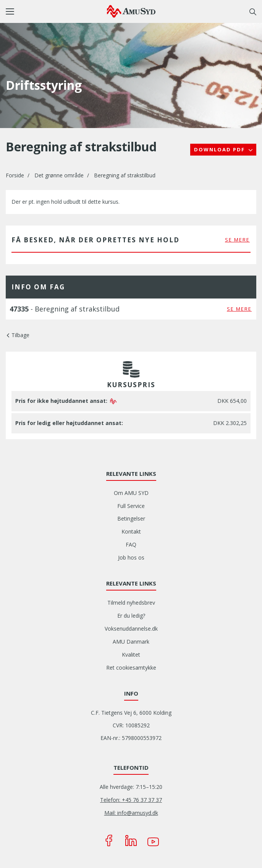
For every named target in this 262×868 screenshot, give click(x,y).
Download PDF (220, 149)
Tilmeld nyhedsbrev (131, 603)
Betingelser (131, 518)
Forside (15, 175)
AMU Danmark (131, 642)
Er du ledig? (131, 616)
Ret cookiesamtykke (131, 668)
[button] (56, 11)
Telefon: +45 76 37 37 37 (131, 800)
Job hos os (131, 557)
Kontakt (131, 531)
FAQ (131, 544)
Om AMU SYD (131, 493)
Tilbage (20, 335)
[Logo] (131, 11)
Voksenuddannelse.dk (131, 629)
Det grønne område (59, 175)
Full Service (131, 506)
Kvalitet (131, 655)
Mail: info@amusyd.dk (131, 813)
